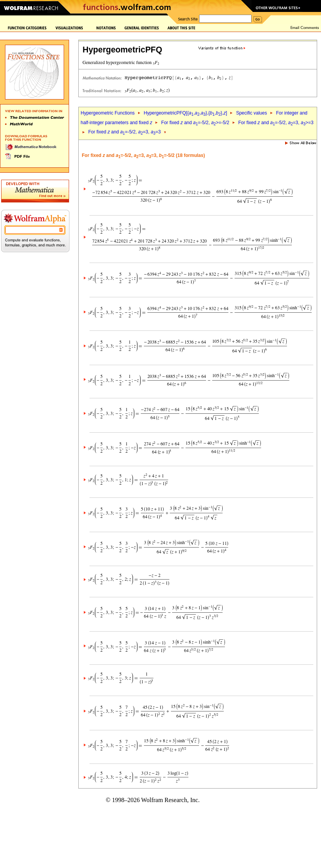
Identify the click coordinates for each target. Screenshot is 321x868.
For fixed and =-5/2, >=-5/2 (195, 123)
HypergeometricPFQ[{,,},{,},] (185, 113)
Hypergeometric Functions (108, 113)
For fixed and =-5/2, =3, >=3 (276, 123)
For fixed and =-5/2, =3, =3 (125, 132)
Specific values (252, 113)
